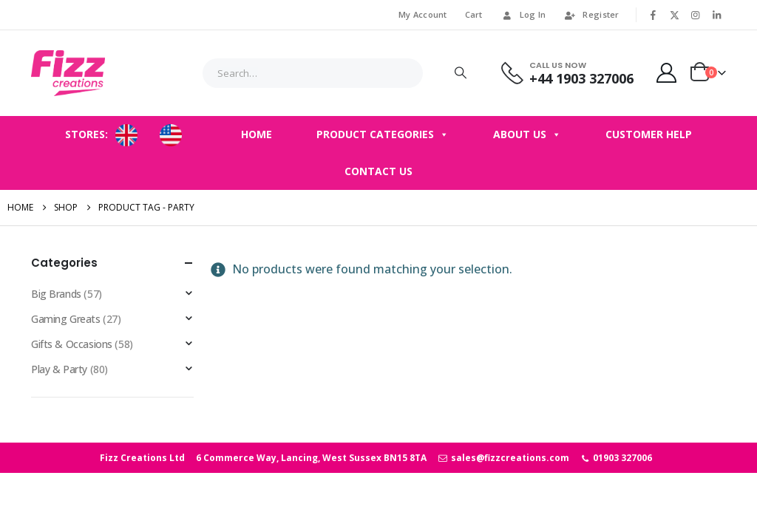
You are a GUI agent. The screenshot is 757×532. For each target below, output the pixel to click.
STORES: (86, 134)
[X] (674, 15)
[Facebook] (654, 15)
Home (257, 134)
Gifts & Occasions (72, 344)
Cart (474, 14)
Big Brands (56, 294)
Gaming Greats (66, 319)
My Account (423, 14)
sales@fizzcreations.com (503, 458)
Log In (523, 14)
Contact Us (378, 171)
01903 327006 (616, 458)
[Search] (461, 73)
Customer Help (649, 134)
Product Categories (383, 134)
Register (591, 14)
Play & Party (59, 369)
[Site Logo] (68, 73)
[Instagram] (696, 15)
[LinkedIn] (716, 15)
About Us (527, 134)
